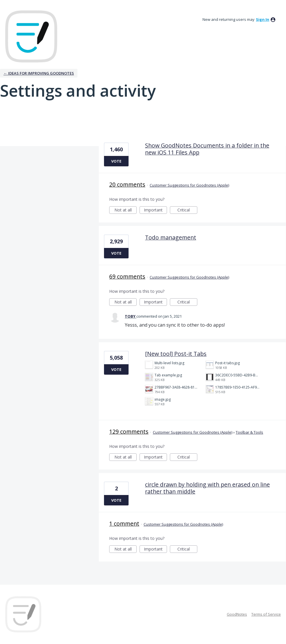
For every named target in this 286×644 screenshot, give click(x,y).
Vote (116, 161)
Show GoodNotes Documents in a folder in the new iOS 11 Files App (207, 149)
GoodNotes (237, 614)
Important (155, 210)
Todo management (171, 237)
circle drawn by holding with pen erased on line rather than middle (207, 488)
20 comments (127, 184)
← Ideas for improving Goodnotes (39, 73)
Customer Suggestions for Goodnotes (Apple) (189, 185)
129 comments (129, 432)
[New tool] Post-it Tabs (176, 354)
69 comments (127, 276)
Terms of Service (266, 614)
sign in (263, 19)
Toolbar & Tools (249, 432)
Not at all (126, 210)
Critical (187, 210)
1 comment (124, 524)
